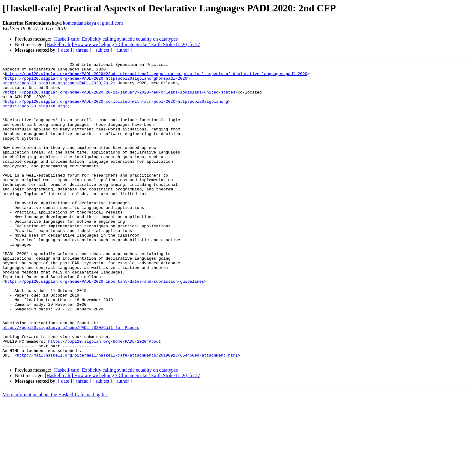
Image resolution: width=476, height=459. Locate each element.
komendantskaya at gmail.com (93, 23)
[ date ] (65, 50)
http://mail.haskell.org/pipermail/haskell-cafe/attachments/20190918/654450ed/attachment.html (127, 414)
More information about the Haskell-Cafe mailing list (55, 454)
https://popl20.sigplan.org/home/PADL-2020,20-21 (59, 87)
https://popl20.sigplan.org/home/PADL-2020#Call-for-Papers (71, 381)
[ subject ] (102, 50)
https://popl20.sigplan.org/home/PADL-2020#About (104, 397)
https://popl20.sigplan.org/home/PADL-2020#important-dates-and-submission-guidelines (104, 325)
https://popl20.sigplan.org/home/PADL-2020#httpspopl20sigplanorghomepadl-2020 (96, 82)
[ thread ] (82, 50)
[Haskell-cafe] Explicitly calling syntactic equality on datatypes (115, 39)
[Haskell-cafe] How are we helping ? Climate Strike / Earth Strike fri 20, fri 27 (122, 44)
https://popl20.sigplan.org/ (35, 115)
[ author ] (123, 50)
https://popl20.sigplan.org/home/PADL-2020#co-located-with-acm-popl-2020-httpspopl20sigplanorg (116, 110)
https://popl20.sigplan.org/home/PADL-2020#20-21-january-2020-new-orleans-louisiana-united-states (120, 98)
